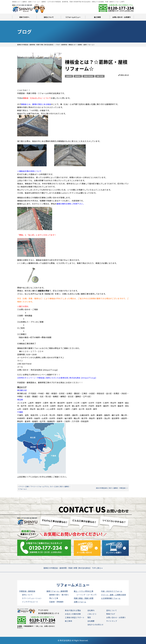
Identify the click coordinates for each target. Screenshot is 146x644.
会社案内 (91, 610)
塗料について (27, 595)
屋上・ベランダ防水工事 (84, 591)
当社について (49, 17)
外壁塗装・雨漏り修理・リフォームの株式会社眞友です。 (41, 93)
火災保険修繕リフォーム (111, 598)
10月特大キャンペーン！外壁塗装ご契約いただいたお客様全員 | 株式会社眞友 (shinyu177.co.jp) (57, 378)
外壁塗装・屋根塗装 (27, 591)
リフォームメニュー (73, 17)
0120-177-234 (121, 8)
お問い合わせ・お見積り (122, 17)
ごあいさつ (92, 614)
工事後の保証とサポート (75, 617)
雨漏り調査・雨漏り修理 (84, 598)
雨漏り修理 (100, 76)
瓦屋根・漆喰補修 (56, 602)
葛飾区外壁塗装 (89, 76)
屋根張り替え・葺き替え (59, 595)
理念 (89, 617)
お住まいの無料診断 (73, 614)
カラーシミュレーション (32, 598)
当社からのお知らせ (95, 625)
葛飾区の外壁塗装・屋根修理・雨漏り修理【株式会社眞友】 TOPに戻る (73, 568)
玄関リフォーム (80, 602)
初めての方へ (24, 17)
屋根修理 (69, 76)
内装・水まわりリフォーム (112, 591)
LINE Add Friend (24, 364)
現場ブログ (111, 614)
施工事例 (97, 17)
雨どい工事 (54, 598)
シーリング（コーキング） (87, 595)
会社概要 (91, 621)
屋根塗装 (78, 76)
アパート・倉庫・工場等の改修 (113, 595)
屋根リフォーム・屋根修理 (57, 591)
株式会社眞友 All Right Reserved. (74, 640)
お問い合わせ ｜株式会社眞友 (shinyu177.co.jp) (37, 370)
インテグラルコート (30, 602)
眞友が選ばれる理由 (73, 610)
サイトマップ (112, 621)
